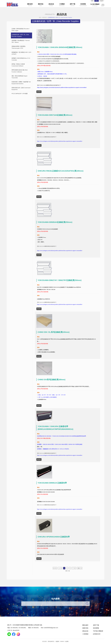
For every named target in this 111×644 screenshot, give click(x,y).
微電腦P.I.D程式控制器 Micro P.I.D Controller (21, 59)
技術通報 (83, 5)
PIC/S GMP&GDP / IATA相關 (20, 94)
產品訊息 (51, 5)
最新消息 (41, 5)
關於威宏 (30, 5)
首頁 (40, 17)
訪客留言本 (97, 634)
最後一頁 (80, 568)
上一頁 (60, 568)
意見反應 (44, 641)
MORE (39, 92)
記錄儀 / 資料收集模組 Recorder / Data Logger (21, 30)
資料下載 (72, 5)
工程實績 (62, 5)
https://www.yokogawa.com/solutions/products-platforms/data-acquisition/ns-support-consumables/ (62, 87)
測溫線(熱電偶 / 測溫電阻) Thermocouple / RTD (19, 47)
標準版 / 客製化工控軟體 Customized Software (18, 65)
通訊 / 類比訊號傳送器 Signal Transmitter (19, 77)
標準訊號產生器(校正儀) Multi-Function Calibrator (20, 71)
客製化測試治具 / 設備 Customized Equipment (21, 89)
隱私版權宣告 (51, 641)
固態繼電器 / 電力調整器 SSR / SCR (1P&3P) (21, 53)
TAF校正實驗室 (95, 5)
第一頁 (55, 568)
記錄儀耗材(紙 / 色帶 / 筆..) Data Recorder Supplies (60, 17)
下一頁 (74, 568)
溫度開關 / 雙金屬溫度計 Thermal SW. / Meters (21, 41)
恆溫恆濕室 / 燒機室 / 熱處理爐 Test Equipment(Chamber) (21, 83)
